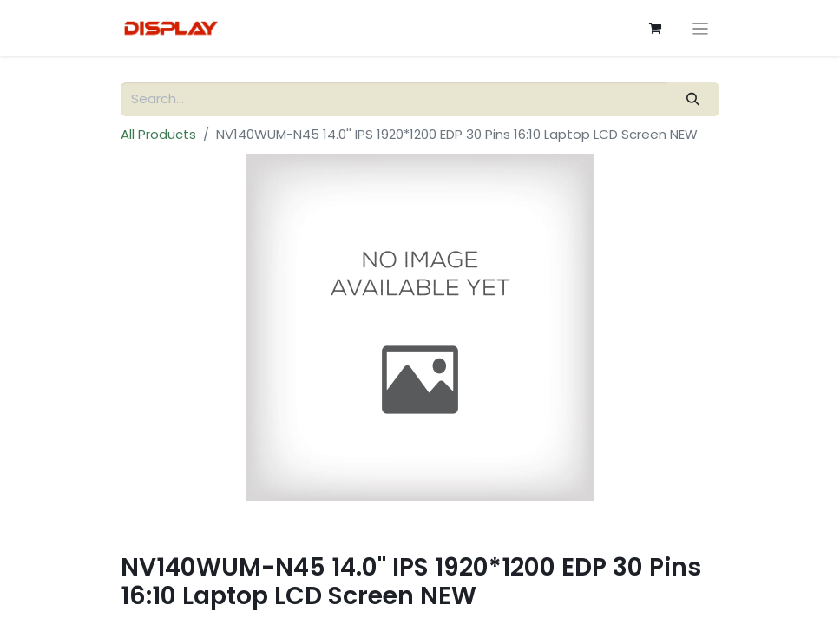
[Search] (693, 99)
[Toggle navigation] (701, 28)
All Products (158, 134)
